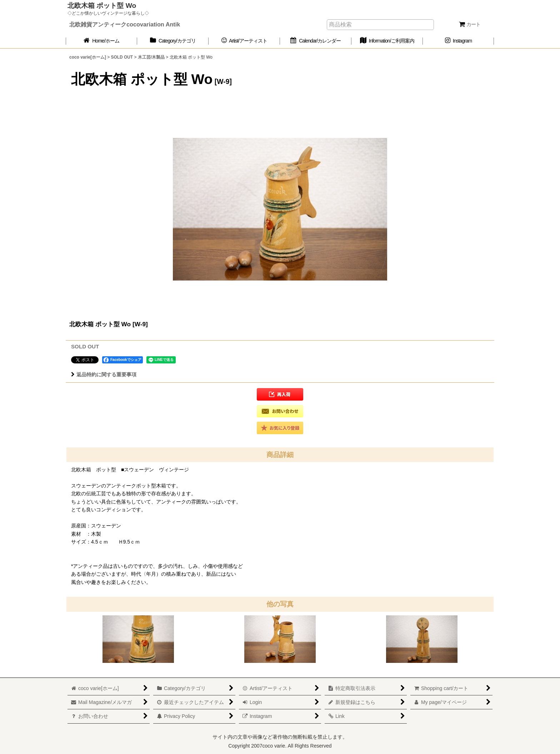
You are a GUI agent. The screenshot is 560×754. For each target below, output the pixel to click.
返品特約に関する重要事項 (104, 374)
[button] (280, 394)
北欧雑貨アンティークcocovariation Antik (125, 24)
